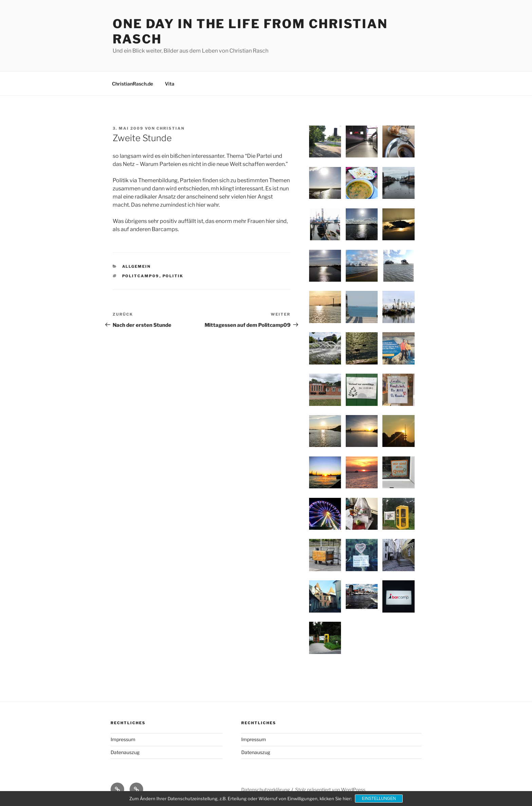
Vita (170, 84)
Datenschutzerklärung (265, 790)
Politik (173, 276)
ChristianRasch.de (132, 84)
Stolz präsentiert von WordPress (330, 790)
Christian (170, 128)
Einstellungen (379, 799)
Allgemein (137, 266)
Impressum (123, 739)
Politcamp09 (141, 276)
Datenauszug (125, 752)
